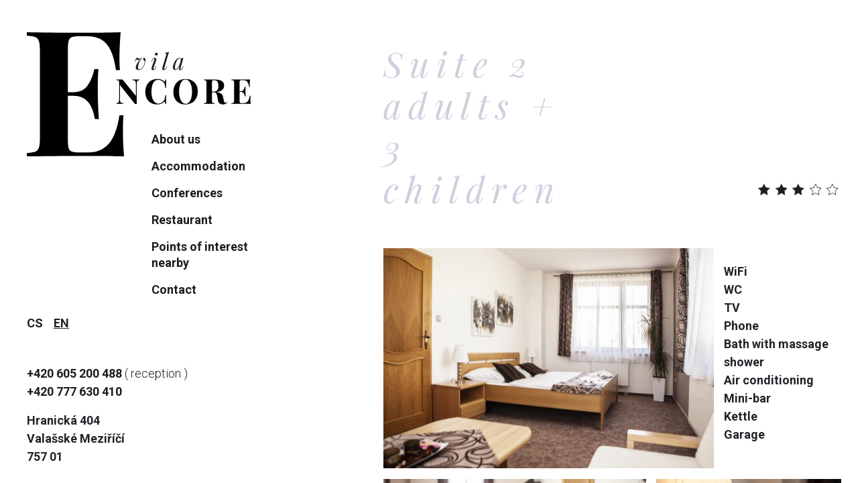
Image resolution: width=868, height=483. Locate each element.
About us (176, 139)
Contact (174, 289)
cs (35, 323)
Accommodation (198, 166)
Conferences (187, 193)
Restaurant (182, 220)
